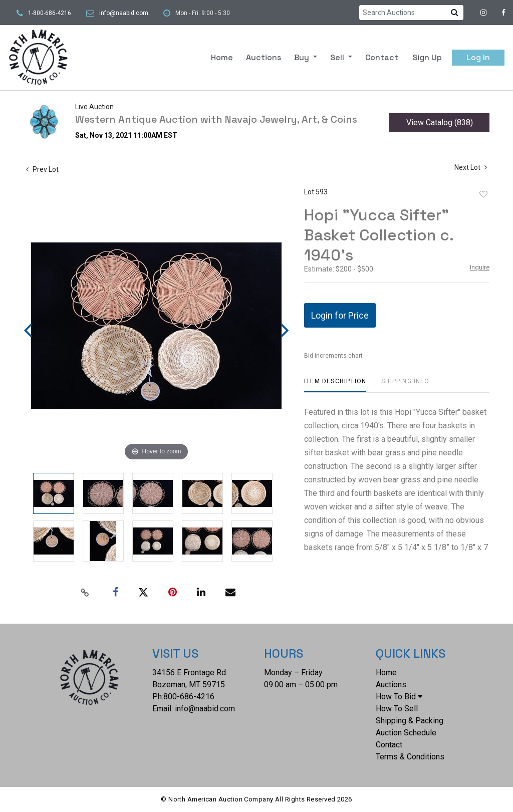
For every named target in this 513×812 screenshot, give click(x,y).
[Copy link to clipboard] (85, 593)
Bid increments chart (333, 356)
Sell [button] (338, 57)
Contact (382, 57)
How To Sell (397, 709)
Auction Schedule (406, 733)
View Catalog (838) (440, 122)
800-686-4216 (189, 697)
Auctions (264, 57)
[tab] (335, 385)
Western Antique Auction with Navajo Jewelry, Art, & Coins (216, 119)
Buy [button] (303, 57)
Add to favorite (483, 194)
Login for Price (340, 315)
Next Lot (471, 167)
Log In (478, 57)
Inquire (480, 267)
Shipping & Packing (410, 721)
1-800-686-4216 (50, 13)
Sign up (427, 57)
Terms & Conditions (410, 757)
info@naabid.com (124, 13)
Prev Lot (42, 169)
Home (222, 57)
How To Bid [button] (399, 697)
